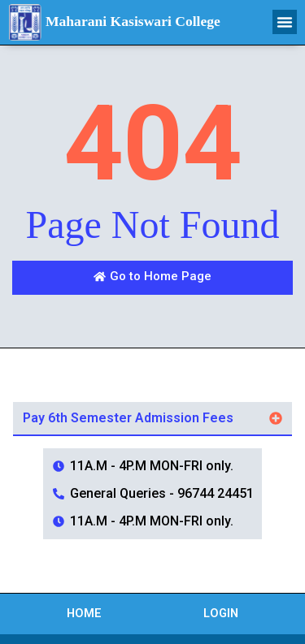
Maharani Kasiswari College (133, 21)
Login (221, 614)
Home (84, 614)
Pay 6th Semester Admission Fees (128, 418)
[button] (285, 22)
